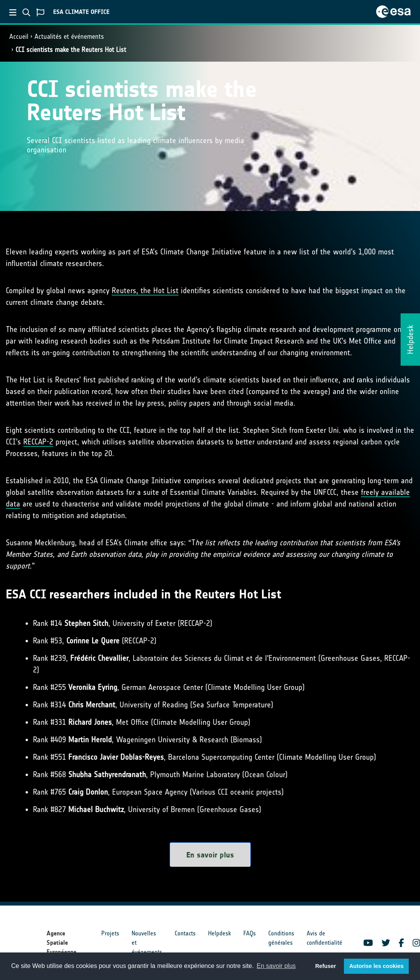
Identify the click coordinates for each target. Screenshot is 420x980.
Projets (110, 933)
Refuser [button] (326, 966)
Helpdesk (220, 933)
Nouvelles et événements (147, 943)
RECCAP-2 (38, 442)
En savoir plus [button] (276, 966)
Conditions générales (281, 938)
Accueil (19, 36)
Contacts (185, 933)
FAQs (250, 933)
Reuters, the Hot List (145, 290)
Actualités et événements (69, 36)
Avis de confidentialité (325, 938)
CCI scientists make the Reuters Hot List (71, 50)
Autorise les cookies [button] (377, 966)
